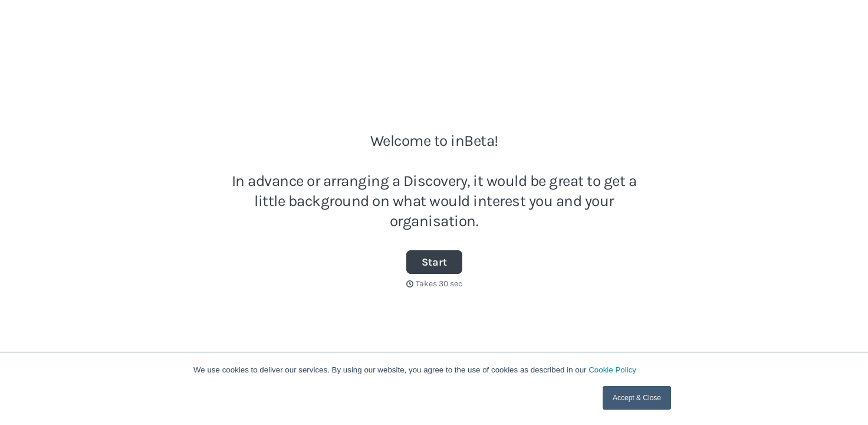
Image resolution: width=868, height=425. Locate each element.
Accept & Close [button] (637, 398)
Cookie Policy (612, 370)
